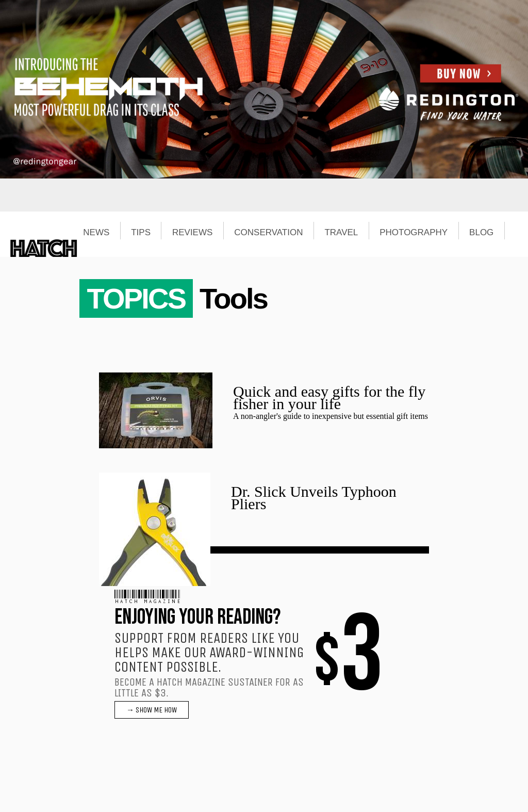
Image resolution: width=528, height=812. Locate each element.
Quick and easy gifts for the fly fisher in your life (329, 397)
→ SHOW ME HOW (152, 710)
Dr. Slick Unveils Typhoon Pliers (314, 498)
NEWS (96, 233)
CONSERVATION (268, 233)
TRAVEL (341, 233)
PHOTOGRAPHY (414, 233)
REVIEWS (192, 233)
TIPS (141, 233)
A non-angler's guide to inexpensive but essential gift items (331, 416)
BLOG (481, 233)
